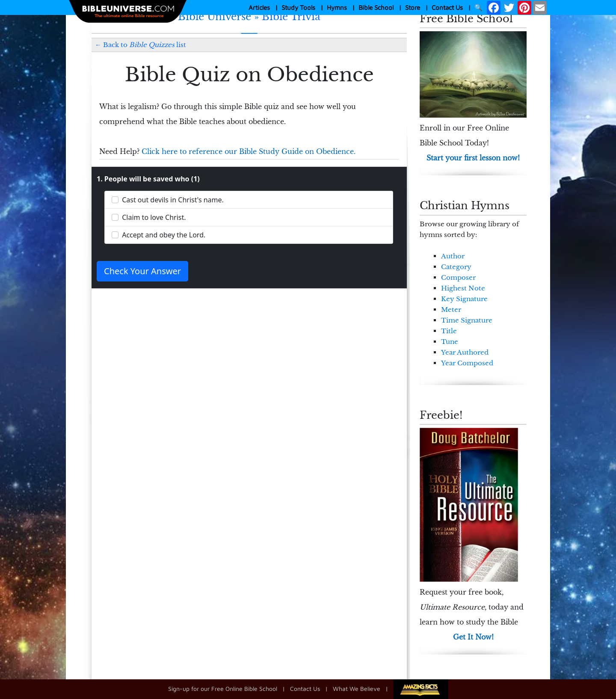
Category (456, 267)
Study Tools (298, 7)
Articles (259, 7)
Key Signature (464, 299)
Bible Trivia (291, 17)
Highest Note (463, 288)
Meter (451, 310)
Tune (450, 342)
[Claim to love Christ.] (115, 217)
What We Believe (357, 688)
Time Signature (467, 320)
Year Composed (467, 363)
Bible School (376, 7)
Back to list (145, 45)
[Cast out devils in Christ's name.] (115, 200)
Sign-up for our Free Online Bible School (223, 688)
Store (413, 7)
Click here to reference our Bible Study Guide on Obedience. (249, 151)
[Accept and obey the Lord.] (115, 235)
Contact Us (447, 7)
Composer (458, 277)
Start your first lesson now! (473, 158)
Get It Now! (473, 637)
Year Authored (465, 352)
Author (453, 256)
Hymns (337, 7)
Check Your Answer (142, 271)
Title (449, 331)
